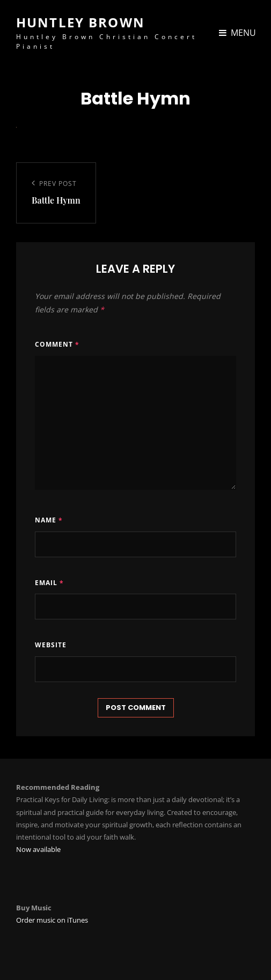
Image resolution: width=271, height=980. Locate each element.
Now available (38, 849)
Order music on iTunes (52, 920)
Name (49, 520)
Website (51, 645)
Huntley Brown (80, 22)
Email (49, 583)
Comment (57, 344)
